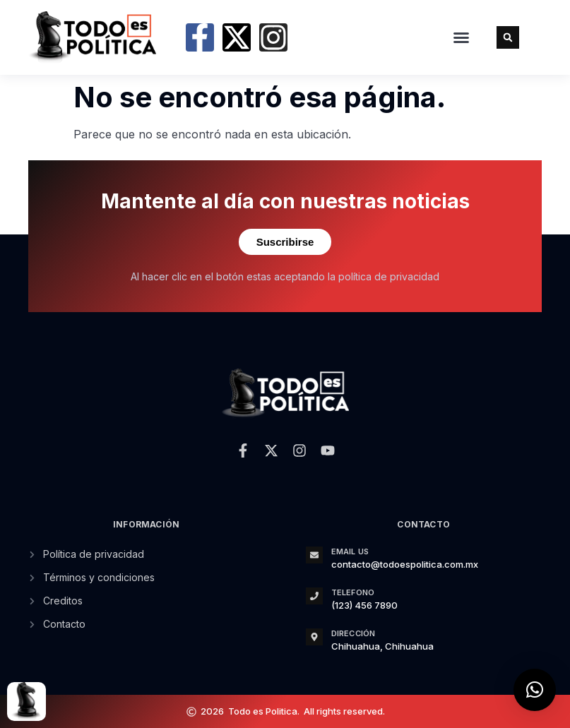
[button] (461, 37)
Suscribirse (285, 242)
